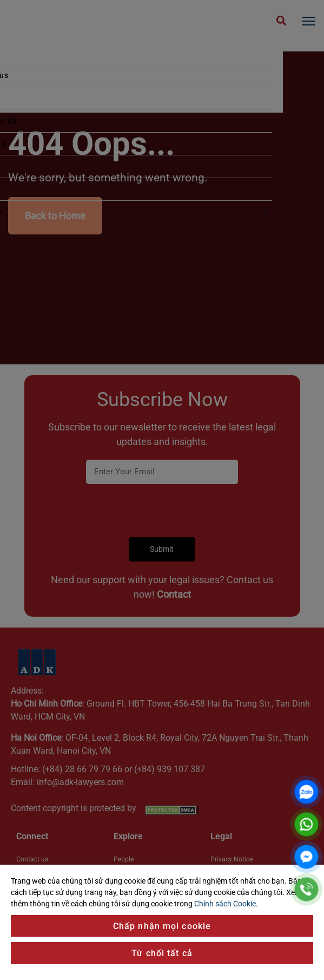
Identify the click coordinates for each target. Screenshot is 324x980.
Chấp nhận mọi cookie (162, 926)
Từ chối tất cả (162, 953)
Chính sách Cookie (225, 904)
